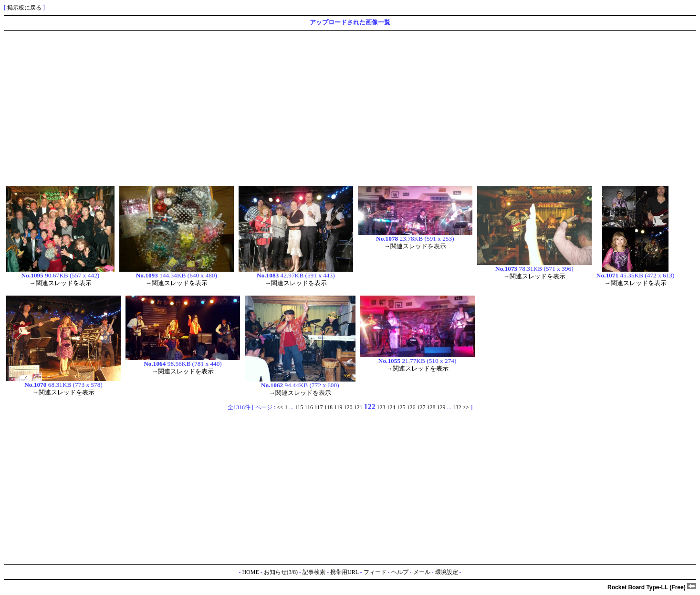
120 (348, 407)
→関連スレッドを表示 (60, 283)
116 (309, 407)
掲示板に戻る (24, 8)
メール (422, 572)
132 (457, 407)
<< (280, 407)
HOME (250, 572)
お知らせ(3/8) (281, 572)
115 (299, 407)
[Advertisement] (290, 107)
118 (328, 407)
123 (381, 407)
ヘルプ (400, 572)
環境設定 (447, 572)
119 (338, 407)
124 (391, 407)
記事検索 (314, 572)
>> (466, 407)
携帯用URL (345, 572)
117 (319, 407)
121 (358, 407)
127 (421, 407)
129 (441, 407)
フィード (375, 572)
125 (401, 407)
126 (411, 407)
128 (431, 407)
